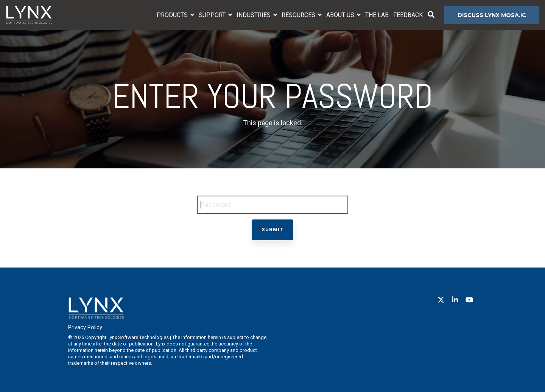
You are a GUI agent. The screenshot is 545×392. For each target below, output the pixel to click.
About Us (341, 15)
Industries (254, 15)
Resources (299, 15)
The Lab (377, 15)
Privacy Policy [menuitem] (85, 327)
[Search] (431, 15)
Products (173, 15)
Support (213, 15)
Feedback (408, 15)
